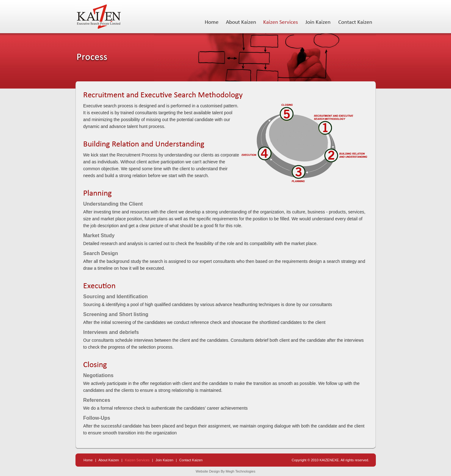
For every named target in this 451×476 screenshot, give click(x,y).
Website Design (208, 471)
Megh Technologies (241, 471)
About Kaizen (108, 460)
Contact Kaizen (191, 460)
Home (88, 460)
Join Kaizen (165, 460)
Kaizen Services (138, 460)
